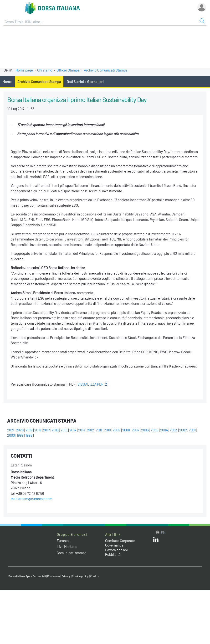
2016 (55, 430)
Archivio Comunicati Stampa (106, 70)
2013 (82, 430)
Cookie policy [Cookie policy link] (80, 576)
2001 (192, 430)
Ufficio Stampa (68, 70)
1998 (29, 435)
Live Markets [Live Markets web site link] (67, 547)
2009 (117, 430)
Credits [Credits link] (95, 576)
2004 (164, 430)
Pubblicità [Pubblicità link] (113, 554)
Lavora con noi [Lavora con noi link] (116, 550)
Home (7, 82)
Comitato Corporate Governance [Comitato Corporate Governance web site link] (120, 543)
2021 (11, 430)
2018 (38, 430)
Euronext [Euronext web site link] (64, 541)
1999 (20, 435)
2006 (145, 430)
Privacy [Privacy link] (66, 576)
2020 (20, 430)
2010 (107, 430)
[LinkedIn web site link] (156, 541)
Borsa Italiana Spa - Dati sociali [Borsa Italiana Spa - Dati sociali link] (27, 576)
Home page (24, 70)
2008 (126, 430)
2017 (46, 430)
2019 (29, 430)
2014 (73, 430)
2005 (154, 430)
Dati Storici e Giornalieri (85, 82)
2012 (90, 430)
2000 (11, 435)
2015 (64, 430)
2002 (183, 430)
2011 (99, 430)
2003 (174, 430)
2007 (136, 430)
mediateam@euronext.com (31, 499)
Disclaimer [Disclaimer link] (54, 576)
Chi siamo (45, 70)
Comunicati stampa (72, 553)
